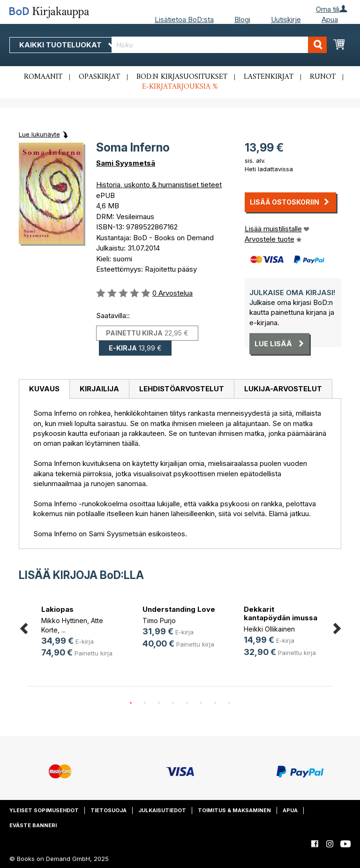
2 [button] (145, 703)
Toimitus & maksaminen (234, 810)
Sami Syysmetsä (126, 163)
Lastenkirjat (269, 77)
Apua (330, 19)
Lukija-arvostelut (283, 389)
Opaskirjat (99, 77)
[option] (79, 633)
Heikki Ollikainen (269, 629)
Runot (323, 77)
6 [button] (201, 703)
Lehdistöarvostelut (182, 389)
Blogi (242, 19)
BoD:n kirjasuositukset (182, 77)
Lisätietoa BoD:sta (184, 19)
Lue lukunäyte (39, 134)
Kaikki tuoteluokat (67, 45)
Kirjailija (99, 389)
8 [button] (229, 703)
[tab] (44, 389)
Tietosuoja (109, 810)
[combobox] (219, 45)
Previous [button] (23, 627)
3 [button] (159, 703)
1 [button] (131, 703)
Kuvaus (44, 389)
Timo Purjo (159, 621)
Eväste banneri (33, 825)
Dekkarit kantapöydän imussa (281, 613)
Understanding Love (179, 609)
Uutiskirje (286, 19)
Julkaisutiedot (162, 810)
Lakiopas (57, 609)
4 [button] (173, 703)
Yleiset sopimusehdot (44, 810)
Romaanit (43, 77)
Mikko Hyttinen (64, 621)
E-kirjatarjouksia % (180, 87)
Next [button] (337, 627)
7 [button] (215, 703)
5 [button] (187, 703)
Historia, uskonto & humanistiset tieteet (159, 185)
